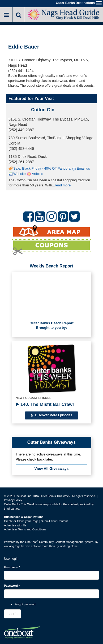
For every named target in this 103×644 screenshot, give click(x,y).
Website (20, 174)
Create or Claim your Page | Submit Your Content (36, 521)
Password (12, 586)
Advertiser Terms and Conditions (25, 529)
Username (12, 567)
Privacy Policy (13, 500)
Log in (12, 614)
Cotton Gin (43, 110)
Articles (38, 174)
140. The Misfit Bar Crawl (45, 404)
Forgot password (25, 604)
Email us (83, 168)
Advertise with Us (15, 525)
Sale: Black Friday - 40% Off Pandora (42, 168)
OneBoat (32, 542)
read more (63, 185)
